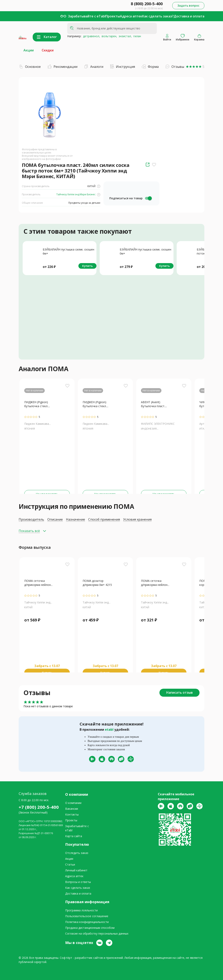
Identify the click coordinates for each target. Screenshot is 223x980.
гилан (136, 36)
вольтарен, (109, 36)
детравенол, (91, 36)
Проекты (113, 16)
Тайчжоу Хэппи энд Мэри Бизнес (78, 194)
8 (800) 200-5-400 (147, 4)
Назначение (76, 520)
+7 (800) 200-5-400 (39, 807)
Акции (29, 50)
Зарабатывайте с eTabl (87, 16)
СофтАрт (66, 958)
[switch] (148, 198)
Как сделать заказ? (158, 16)
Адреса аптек (131, 16)
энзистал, (124, 36)
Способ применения (104, 520)
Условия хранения (137, 520)
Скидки (48, 50)
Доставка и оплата (189, 16)
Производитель (31, 520)
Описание (55, 520)
